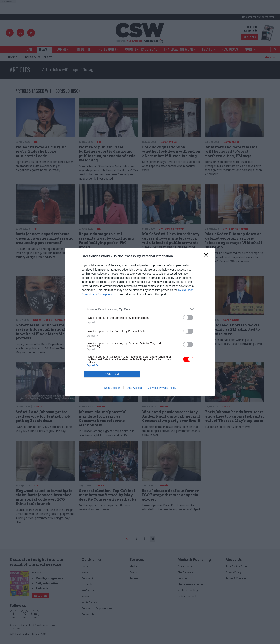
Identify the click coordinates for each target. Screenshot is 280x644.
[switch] (188, 318)
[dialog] (140, 322)
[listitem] (140, 309)
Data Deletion (112, 388)
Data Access (134, 388)
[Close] (207, 256)
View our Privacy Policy (162, 388)
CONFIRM (112, 374)
